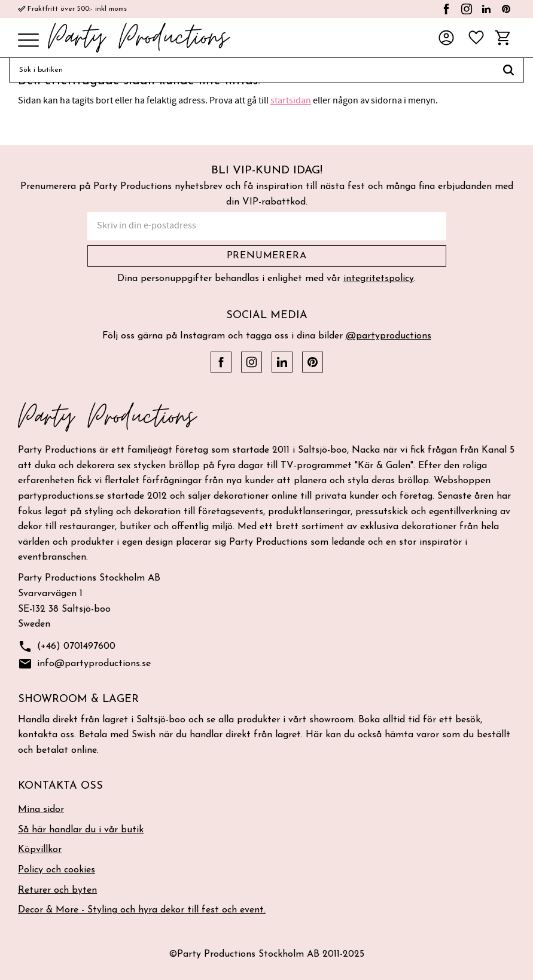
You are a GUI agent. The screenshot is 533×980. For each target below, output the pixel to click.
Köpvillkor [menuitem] (40, 850)
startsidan (291, 100)
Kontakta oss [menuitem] (60, 786)
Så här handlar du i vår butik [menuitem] (81, 830)
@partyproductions (389, 336)
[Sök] (509, 70)
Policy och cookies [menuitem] (57, 870)
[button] (28, 41)
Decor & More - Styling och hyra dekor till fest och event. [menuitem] (142, 910)
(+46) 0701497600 (67, 647)
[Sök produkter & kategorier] (251, 70)
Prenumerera (267, 256)
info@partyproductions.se (84, 664)
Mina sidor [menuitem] (41, 810)
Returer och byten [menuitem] (57, 890)
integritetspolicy (379, 279)
